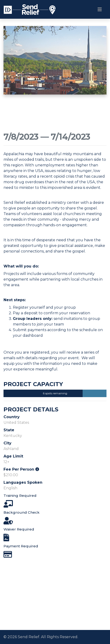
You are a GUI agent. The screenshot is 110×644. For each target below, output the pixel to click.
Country (12, 417)
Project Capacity (33, 384)
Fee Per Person (21, 469)
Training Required (20, 496)
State (9, 430)
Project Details (31, 410)
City (7, 443)
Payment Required (21, 546)
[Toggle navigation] (100, 9)
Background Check (22, 512)
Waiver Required (19, 529)
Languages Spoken (23, 482)
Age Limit (13, 456)
